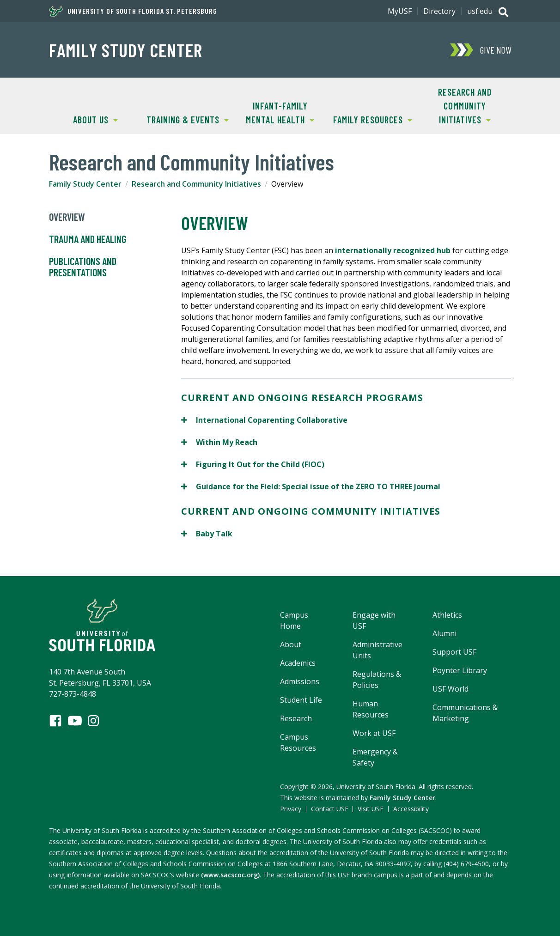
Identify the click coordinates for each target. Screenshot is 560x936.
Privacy (291, 809)
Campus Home (294, 620)
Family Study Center (126, 50)
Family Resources (369, 119)
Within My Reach (219, 442)
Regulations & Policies (377, 680)
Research (296, 718)
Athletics (447, 615)
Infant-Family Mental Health (274, 112)
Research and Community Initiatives (455, 105)
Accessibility (411, 809)
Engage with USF (374, 620)
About (291, 644)
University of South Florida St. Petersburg (133, 11)
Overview (67, 217)
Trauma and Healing (88, 239)
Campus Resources (298, 742)
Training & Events (185, 119)
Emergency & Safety (375, 757)
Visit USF (371, 809)
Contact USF (330, 809)
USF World (450, 689)
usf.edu (480, 11)
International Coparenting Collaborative (265, 420)
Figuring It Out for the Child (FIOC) (253, 464)
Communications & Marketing (465, 713)
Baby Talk (207, 533)
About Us (83, 119)
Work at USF (374, 733)
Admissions (300, 681)
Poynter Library (460, 670)
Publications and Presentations (83, 267)
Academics (298, 663)
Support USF (454, 652)
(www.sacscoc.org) (230, 875)
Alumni (444, 633)
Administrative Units (377, 650)
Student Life (301, 700)
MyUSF (400, 11)
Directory (439, 11)
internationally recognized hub (393, 250)
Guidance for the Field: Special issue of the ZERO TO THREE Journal (311, 486)
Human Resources (371, 709)
